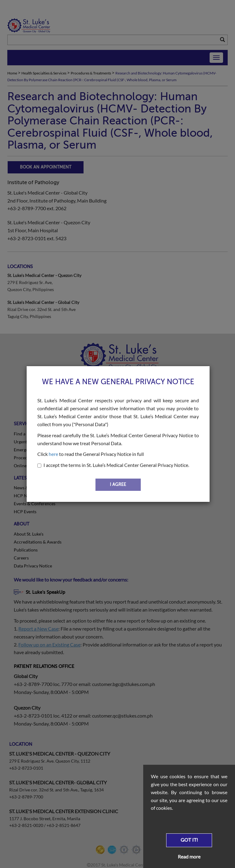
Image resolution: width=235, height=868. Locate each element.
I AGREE (118, 485)
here (53, 454)
